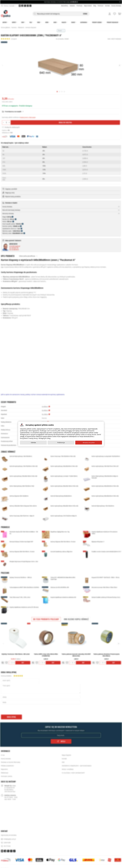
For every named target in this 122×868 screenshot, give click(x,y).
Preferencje (61, 443)
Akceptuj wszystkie (89, 443)
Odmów (33, 443)
